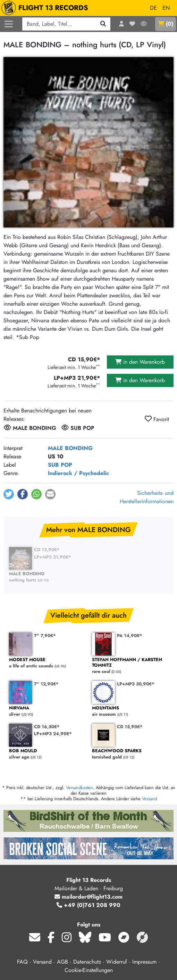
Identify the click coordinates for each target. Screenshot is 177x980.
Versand (149, 799)
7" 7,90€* (45, 636)
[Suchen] (103, 24)
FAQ (22, 962)
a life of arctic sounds (47, 663)
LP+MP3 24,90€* (53, 734)
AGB (62, 962)
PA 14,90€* (130, 636)
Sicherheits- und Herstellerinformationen (147, 497)
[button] (9, 494)
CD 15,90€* (47, 550)
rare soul (130, 666)
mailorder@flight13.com (88, 897)
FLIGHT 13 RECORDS (46, 8)
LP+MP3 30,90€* (136, 684)
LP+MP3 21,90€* (53, 557)
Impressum (144, 962)
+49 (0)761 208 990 (88, 905)
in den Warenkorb (140, 362)
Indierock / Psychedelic (78, 473)
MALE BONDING (70, 448)
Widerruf (117, 962)
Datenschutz (87, 962)
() (166, 24)
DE (153, 8)
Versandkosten (79, 788)
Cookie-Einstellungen (89, 970)
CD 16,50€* (47, 727)
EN (166, 8)
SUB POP (60, 465)
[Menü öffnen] (9, 24)
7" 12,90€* (46, 684)
